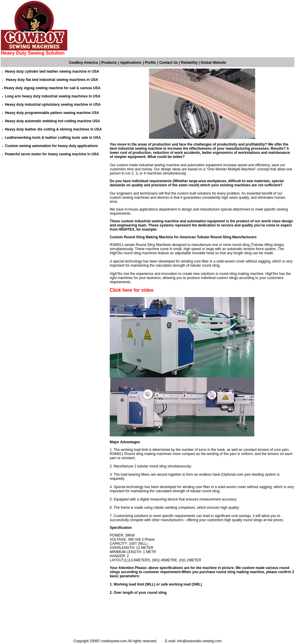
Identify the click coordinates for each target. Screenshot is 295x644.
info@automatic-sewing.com (199, 641)
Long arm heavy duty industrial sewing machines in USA (53, 96)
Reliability (189, 63)
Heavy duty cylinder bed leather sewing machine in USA (52, 71)
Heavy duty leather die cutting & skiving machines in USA (54, 129)
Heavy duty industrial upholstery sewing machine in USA (53, 105)
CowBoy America (83, 63)
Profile (150, 63)
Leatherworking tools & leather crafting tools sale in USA (53, 138)
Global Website (213, 63)
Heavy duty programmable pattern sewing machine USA (52, 113)
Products (109, 63)
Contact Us (169, 63)
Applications (131, 63)
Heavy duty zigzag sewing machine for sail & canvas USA (52, 88)
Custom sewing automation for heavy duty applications (51, 146)
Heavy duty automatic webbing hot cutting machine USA (53, 121)
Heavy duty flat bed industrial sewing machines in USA (52, 80)
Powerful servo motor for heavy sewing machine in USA (52, 154)
